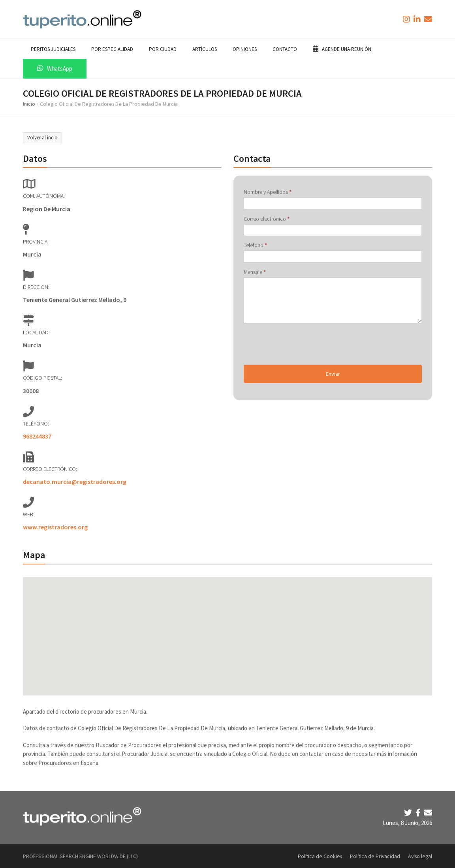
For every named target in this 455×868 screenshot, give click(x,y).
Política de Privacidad (375, 856)
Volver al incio (42, 138)
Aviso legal (420, 856)
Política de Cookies (320, 856)
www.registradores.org (55, 527)
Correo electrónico (267, 219)
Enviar (333, 374)
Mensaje (255, 272)
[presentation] (304, 344)
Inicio (29, 104)
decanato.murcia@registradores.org (75, 482)
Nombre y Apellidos (268, 192)
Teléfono (255, 245)
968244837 (37, 436)
